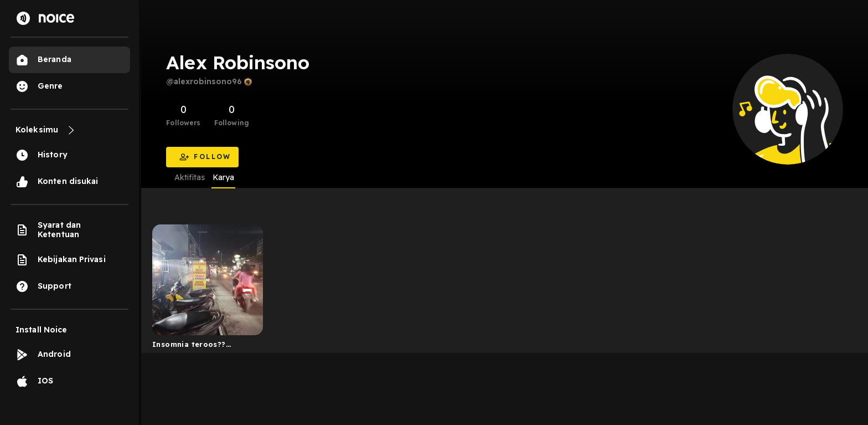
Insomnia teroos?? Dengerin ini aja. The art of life (200, 346)
